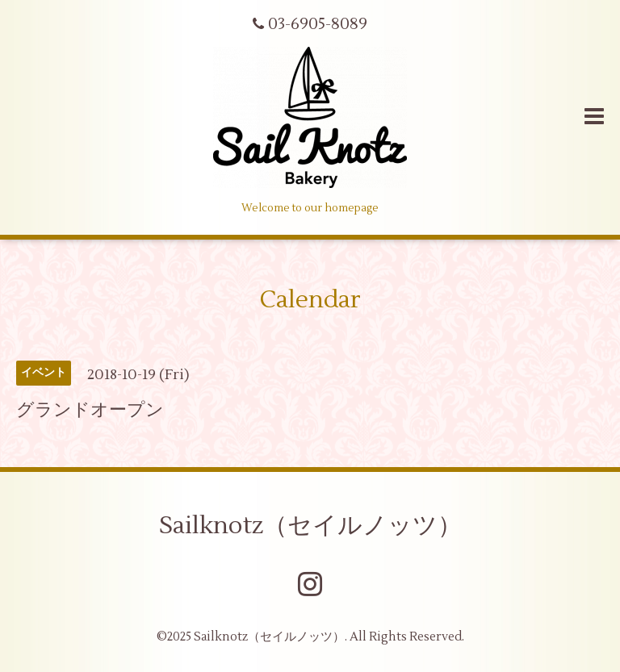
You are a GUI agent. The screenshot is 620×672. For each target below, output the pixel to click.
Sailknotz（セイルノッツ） (310, 526)
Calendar (310, 300)
